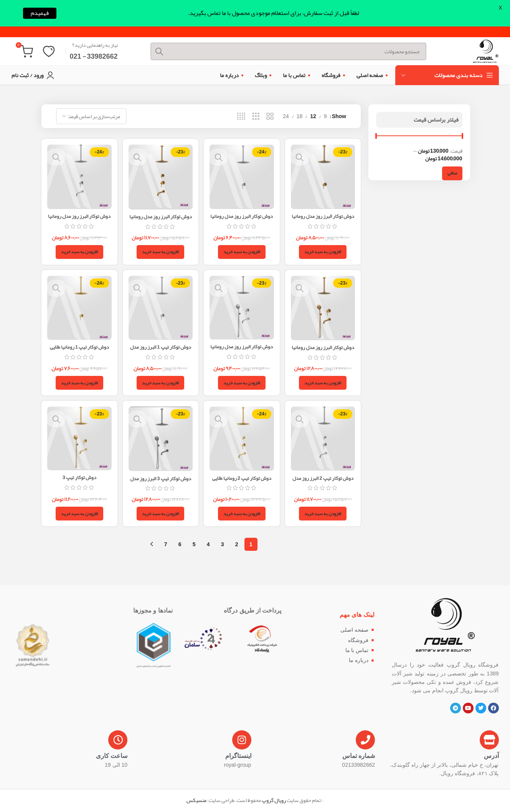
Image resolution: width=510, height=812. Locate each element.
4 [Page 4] (208, 545)
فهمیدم (40, 13)
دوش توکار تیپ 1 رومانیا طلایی (78, 347)
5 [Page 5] (194, 545)
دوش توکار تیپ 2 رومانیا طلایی (242, 478)
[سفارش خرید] (91, 117)
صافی (452, 174)
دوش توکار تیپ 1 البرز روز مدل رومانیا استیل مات (160, 351)
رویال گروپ (274, 801)
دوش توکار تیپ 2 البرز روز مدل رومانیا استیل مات (324, 482)
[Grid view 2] (270, 118)
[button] (324, 251)
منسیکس (196, 801)
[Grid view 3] (256, 118)
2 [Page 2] (237, 545)
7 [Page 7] (166, 545)
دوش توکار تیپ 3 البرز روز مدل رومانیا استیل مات (160, 483)
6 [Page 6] (180, 545)
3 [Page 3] (223, 545)
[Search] (282, 46)
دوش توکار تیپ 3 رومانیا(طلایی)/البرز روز (79, 482)
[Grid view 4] (241, 118)
